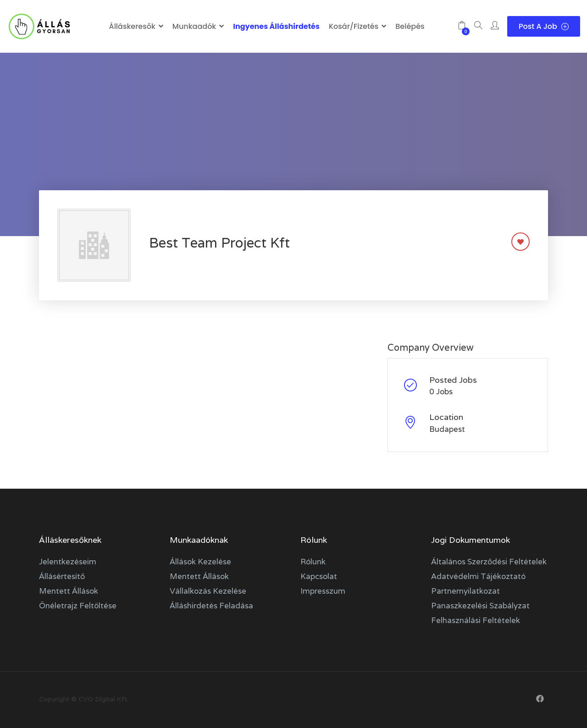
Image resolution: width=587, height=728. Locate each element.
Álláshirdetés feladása (211, 606)
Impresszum (323, 591)
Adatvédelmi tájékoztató (478, 576)
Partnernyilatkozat (465, 591)
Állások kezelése (200, 562)
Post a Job (544, 26)
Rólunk (313, 562)
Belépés (410, 26)
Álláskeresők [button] (132, 26)
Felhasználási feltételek (476, 620)
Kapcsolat (319, 576)
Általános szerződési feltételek (489, 562)
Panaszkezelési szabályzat (480, 606)
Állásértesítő (62, 576)
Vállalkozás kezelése (208, 591)
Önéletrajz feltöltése (78, 606)
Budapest (447, 429)
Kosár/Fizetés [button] (354, 26)
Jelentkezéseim (68, 562)
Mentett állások (69, 591)
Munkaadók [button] (194, 26)
